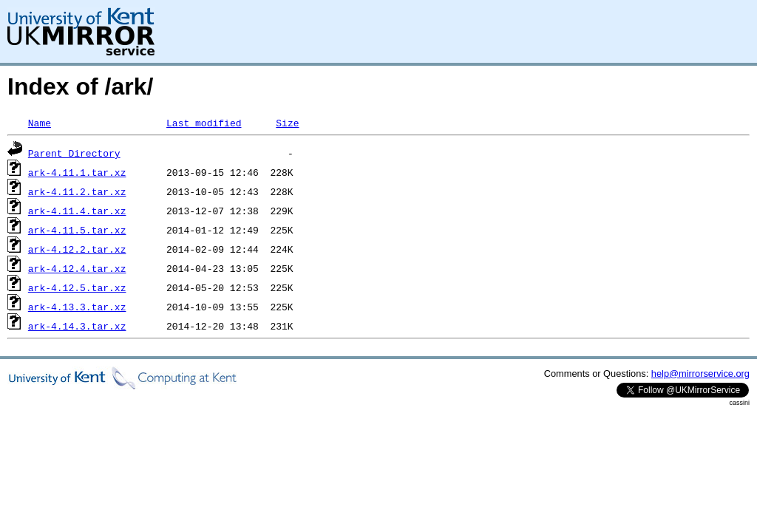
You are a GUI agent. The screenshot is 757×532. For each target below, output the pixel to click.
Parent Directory (74, 153)
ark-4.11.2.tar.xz (77, 191)
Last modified (204, 123)
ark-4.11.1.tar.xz (77, 172)
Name (40, 123)
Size (287, 123)
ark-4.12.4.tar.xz (77, 268)
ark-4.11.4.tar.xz (77, 211)
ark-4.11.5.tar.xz (77, 230)
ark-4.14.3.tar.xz (77, 326)
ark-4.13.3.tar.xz (77, 307)
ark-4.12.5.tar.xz (77, 287)
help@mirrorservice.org (700, 374)
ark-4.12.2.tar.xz (77, 249)
